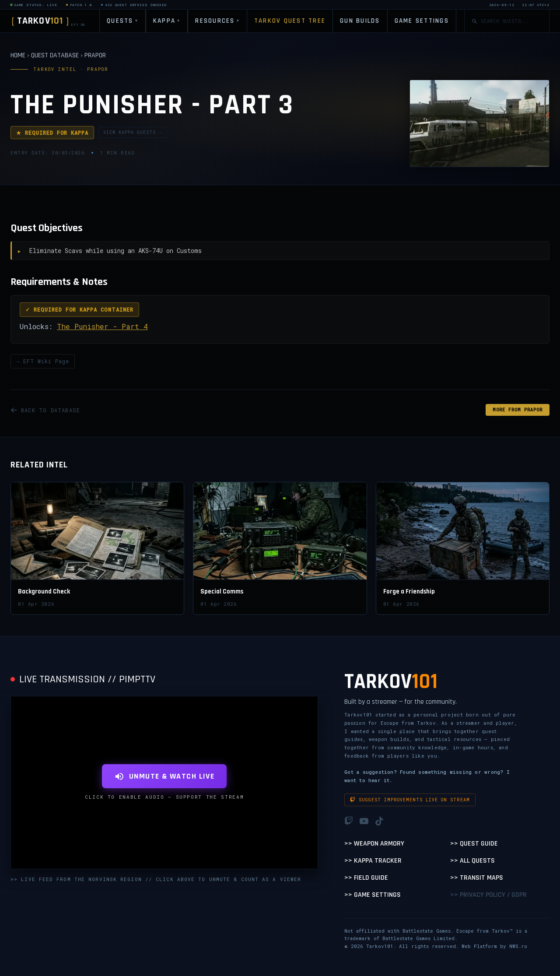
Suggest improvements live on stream (410, 800)
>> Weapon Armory (374, 844)
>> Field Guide (366, 878)
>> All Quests (472, 861)
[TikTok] (379, 821)
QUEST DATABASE (55, 55)
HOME (18, 55)
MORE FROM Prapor (518, 410)
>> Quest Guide (474, 844)
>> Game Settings (373, 895)
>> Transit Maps (477, 878)
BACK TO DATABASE (45, 410)
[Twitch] (349, 821)
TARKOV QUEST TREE (290, 21)
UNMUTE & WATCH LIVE (164, 776)
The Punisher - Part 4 (102, 326)
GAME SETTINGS (422, 21)
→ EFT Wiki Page (43, 361)
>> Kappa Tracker (373, 861)
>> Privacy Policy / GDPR (488, 895)
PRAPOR (95, 55)
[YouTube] (364, 821)
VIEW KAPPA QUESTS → (133, 132)
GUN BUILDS (360, 21)
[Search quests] (511, 21)
